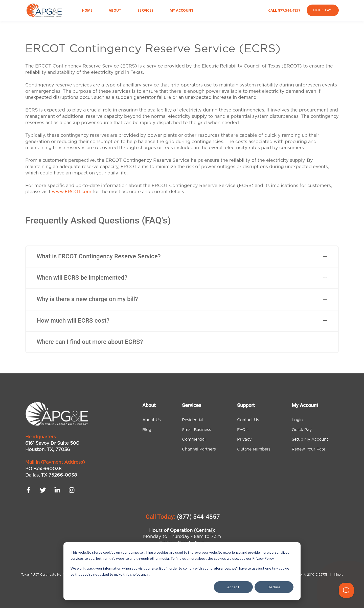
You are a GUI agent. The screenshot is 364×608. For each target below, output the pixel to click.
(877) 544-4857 (198, 517)
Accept (233, 587)
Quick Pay (302, 430)
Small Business (197, 430)
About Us (152, 420)
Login (297, 420)
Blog (147, 430)
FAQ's (243, 430)
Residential (193, 420)
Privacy (244, 439)
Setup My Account (310, 439)
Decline (274, 587)
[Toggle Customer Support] (346, 590)
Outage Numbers (254, 449)
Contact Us (248, 420)
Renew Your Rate (309, 449)
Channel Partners (199, 449)
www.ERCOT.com (72, 192)
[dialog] (182, 571)
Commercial (194, 439)
